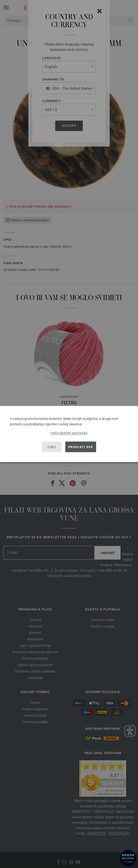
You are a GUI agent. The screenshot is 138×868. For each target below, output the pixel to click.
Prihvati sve (81, 447)
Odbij (52, 447)
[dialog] (69, 434)
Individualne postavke (69, 433)
